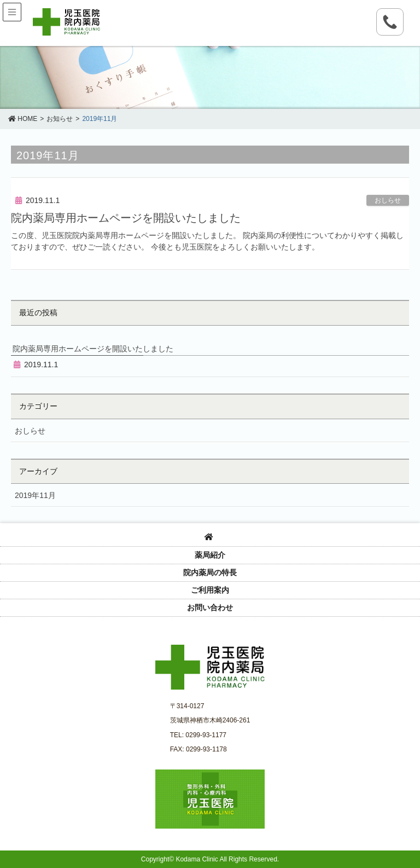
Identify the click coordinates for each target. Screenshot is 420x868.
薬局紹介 (210, 555)
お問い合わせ (210, 607)
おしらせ (388, 200)
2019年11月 (35, 495)
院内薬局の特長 (210, 572)
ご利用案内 (210, 590)
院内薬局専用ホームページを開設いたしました (126, 218)
